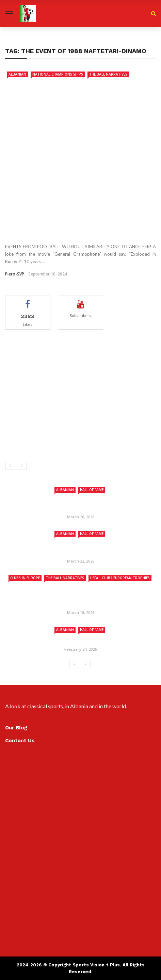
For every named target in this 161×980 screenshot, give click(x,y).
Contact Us (20, 741)
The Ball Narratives (108, 74)
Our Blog (16, 728)
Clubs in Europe (25, 578)
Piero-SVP (15, 274)
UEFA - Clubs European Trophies (120, 578)
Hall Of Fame (92, 490)
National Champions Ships (58, 74)
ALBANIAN (17, 74)
